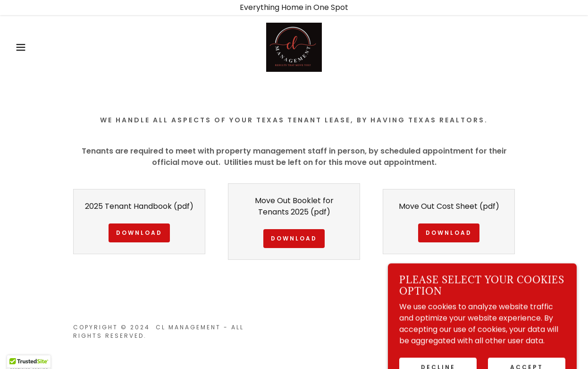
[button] (29, 47)
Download (139, 233)
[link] (294, 47)
